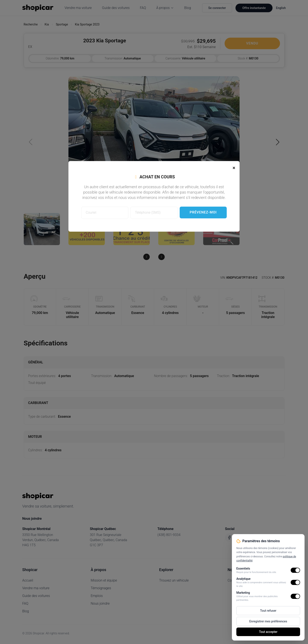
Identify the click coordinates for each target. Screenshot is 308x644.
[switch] (295, 570)
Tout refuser (268, 611)
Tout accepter (268, 632)
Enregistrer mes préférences (268, 621)
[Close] (234, 168)
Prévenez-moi (203, 212)
